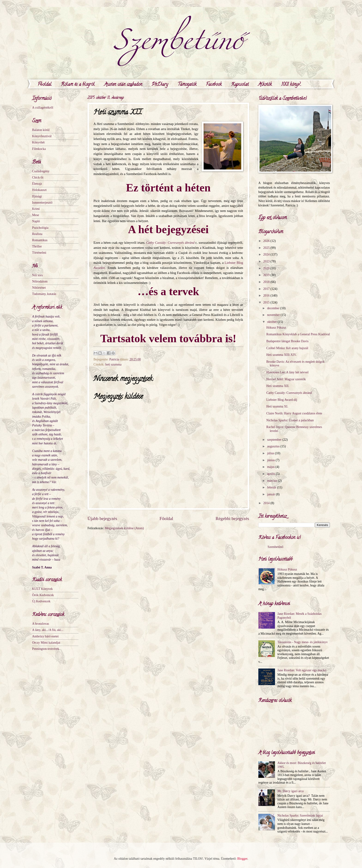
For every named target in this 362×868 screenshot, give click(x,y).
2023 (267, 261)
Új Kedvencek (41, 601)
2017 (267, 289)
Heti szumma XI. (277, 406)
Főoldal (45, 85)
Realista (37, 234)
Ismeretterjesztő (42, 203)
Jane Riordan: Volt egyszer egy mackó (302, 670)
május (271, 467)
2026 (267, 241)
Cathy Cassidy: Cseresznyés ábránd (289, 393)
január (271, 494)
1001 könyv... (291, 85)
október (272, 322)
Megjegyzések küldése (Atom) (124, 528)
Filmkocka (39, 149)
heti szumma (113, 364)
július (271, 453)
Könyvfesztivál (42, 136)
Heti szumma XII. (278, 386)
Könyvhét (38, 142)
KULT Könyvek (42, 589)
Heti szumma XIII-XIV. (281, 355)
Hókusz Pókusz (276, 328)
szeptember (275, 440)
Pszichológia (40, 228)
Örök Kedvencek (43, 595)
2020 (267, 268)
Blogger (242, 859)
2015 (267, 302)
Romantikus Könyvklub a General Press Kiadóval (298, 334)
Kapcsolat (240, 85)
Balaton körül (41, 130)
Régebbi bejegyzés (232, 519)
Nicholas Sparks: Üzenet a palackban (290, 420)
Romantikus (40, 240)
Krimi (36, 209)
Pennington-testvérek (46, 649)
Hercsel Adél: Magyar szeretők (286, 379)
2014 (267, 503)
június (271, 460)
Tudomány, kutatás (44, 294)
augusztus (274, 446)
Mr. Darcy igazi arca (291, 791)
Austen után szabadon (123, 85)
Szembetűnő (275, 547)
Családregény (41, 171)
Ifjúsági (37, 196)
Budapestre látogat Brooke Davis (287, 341)
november (274, 315)
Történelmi (39, 253)
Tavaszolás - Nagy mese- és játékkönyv (303, 642)
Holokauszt (39, 190)
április (271, 474)
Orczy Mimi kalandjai (46, 643)
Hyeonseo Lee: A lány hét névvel (287, 372)
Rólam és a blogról (78, 85)
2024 (267, 254)
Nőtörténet (39, 288)
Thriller (37, 246)
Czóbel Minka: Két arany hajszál (287, 348)
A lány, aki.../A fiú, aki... (48, 630)
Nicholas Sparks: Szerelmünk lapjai (300, 816)
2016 (267, 296)
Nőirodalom (40, 281)
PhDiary (160, 85)
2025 (267, 248)
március (273, 481)
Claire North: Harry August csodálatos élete (294, 413)
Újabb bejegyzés (102, 519)
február (272, 487)
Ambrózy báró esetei (45, 636)
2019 (267, 275)
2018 (267, 282)
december (274, 308)
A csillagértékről (43, 108)
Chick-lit (38, 177)
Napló (36, 221)
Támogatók (187, 85)
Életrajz (37, 184)
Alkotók (265, 85)
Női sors (37, 275)
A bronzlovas (41, 624)
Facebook (214, 85)
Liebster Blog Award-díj (282, 400)
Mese (36, 215)
